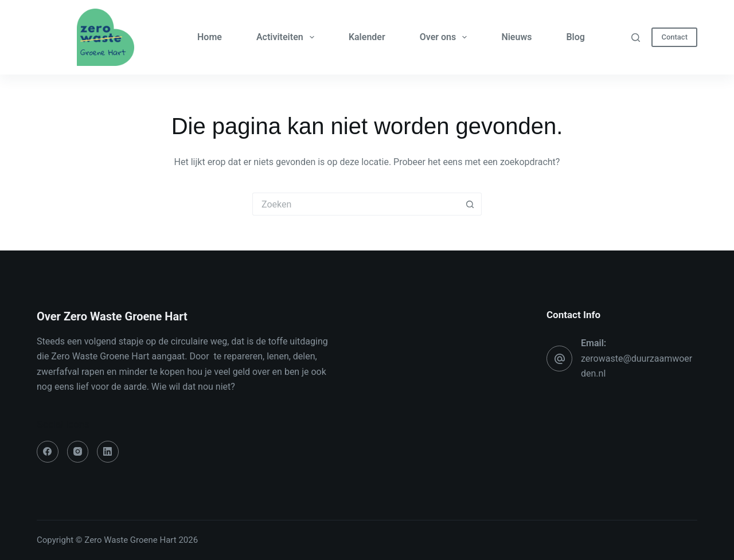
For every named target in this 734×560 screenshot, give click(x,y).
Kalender (367, 37)
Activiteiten (288, 37)
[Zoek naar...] (356, 204)
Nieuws (516, 37)
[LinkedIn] (108, 452)
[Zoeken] (636, 38)
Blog (575, 37)
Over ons (446, 37)
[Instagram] (78, 452)
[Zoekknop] (470, 204)
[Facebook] (48, 452)
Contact (674, 37)
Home (210, 37)
